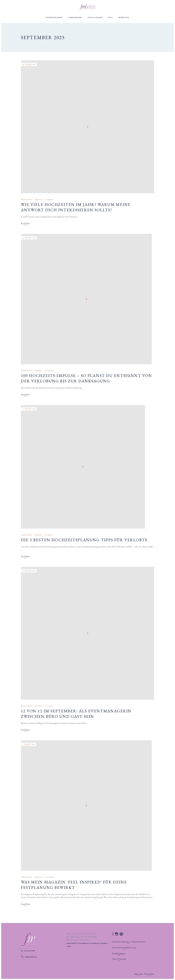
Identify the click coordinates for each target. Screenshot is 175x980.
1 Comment (49, 199)
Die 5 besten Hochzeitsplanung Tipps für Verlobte (84, 540)
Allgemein (38, 199)
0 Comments (50, 877)
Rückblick (38, 706)
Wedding (38, 370)
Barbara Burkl (26, 199)
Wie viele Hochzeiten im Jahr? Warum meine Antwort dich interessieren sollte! (76, 207)
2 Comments (49, 370)
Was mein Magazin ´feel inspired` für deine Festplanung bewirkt (74, 885)
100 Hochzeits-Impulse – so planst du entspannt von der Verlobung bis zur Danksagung (87, 378)
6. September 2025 (29, 744)
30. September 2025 (29, 64)
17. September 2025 (29, 409)
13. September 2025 (29, 571)
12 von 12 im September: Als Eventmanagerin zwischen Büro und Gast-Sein (76, 714)
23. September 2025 (29, 238)
